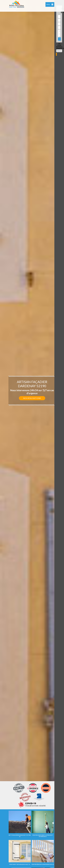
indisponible (4, 10)
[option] (32, 434)
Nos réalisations (32, 398)
